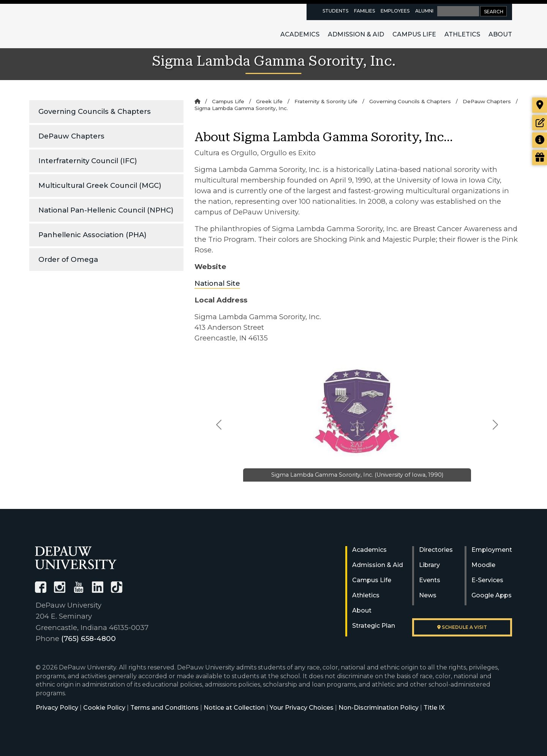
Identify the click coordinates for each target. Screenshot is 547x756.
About (500, 34)
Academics (300, 34)
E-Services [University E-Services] (487, 580)
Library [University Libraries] (429, 565)
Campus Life (414, 34)
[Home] (197, 101)
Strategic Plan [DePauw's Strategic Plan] (374, 626)
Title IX (434, 708)
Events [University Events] (430, 580)
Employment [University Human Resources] (492, 550)
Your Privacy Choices (302, 708)
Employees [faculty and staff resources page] (395, 11)
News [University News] (428, 595)
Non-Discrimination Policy (379, 708)
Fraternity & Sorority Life (326, 101)
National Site (217, 283)
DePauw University (77, 26)
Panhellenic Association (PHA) (92, 235)
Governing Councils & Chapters (95, 111)
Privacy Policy (57, 708)
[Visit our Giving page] (540, 157)
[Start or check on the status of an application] (540, 123)
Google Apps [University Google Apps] (492, 595)
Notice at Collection (234, 708)
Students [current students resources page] (335, 11)
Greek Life (269, 101)
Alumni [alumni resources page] (424, 11)
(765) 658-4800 (89, 639)
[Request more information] (540, 140)
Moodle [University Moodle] (483, 565)
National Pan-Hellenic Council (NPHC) (106, 210)
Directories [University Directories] (436, 550)
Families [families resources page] (364, 11)
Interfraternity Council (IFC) (88, 161)
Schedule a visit (462, 627)
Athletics (462, 34)
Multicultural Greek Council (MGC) (100, 185)
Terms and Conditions (164, 708)
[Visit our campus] (540, 105)
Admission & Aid (356, 34)
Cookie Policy (104, 708)
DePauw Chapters (71, 136)
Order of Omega (68, 259)
